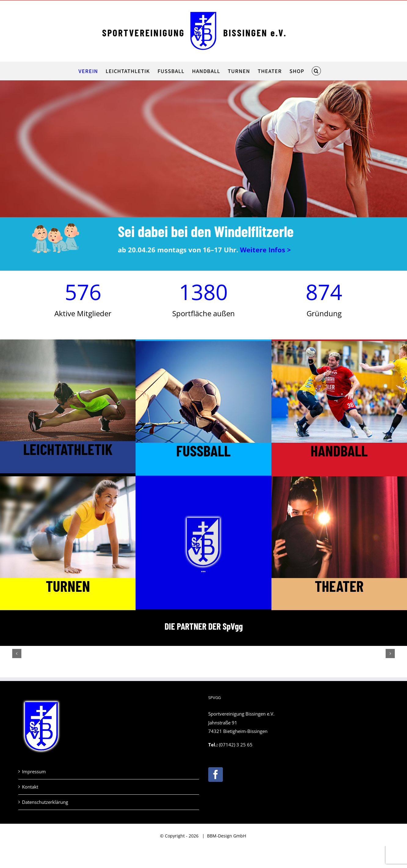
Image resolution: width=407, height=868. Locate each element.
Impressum (34, 771)
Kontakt (30, 787)
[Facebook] (216, 775)
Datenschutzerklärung (45, 802)
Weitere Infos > (265, 250)
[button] (316, 71)
